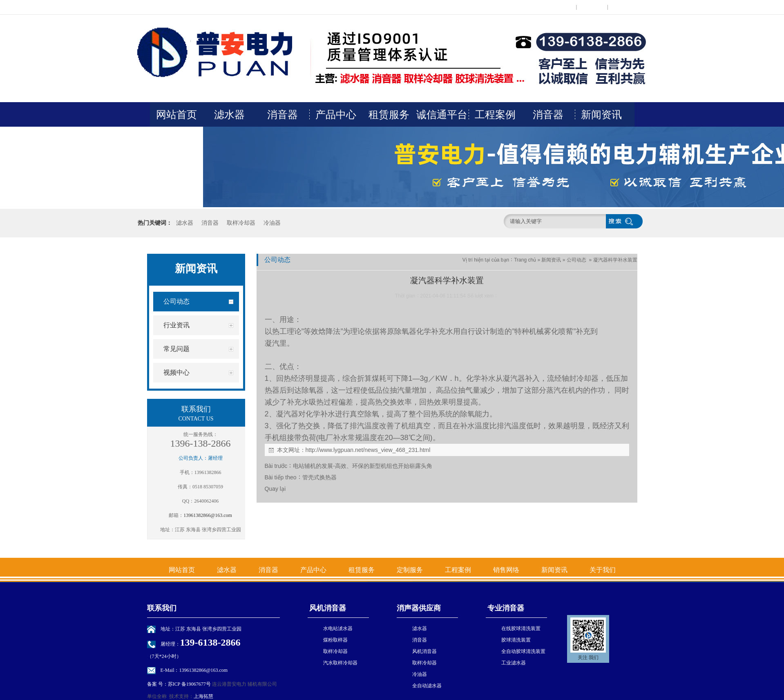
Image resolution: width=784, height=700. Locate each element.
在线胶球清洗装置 (521, 628)
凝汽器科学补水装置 (615, 260)
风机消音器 (327, 608)
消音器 (283, 114)
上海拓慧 (203, 696)
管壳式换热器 (319, 477)
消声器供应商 (419, 608)
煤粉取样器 (335, 640)
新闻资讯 (601, 114)
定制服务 (410, 570)
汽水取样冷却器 (340, 663)
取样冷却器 (241, 223)
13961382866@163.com (208, 515)
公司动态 (576, 260)
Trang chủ (525, 260)
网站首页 (176, 114)
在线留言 (561, 7)
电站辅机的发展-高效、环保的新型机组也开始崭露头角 (363, 466)
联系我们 (592, 7)
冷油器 (272, 223)
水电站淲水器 (338, 628)
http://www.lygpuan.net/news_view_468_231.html (368, 450)
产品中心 (336, 114)
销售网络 (506, 570)
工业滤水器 (514, 663)
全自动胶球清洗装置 (523, 651)
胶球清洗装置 (516, 640)
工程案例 (495, 114)
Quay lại (275, 489)
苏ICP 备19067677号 (189, 684)
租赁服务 (389, 114)
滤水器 (229, 114)
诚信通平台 (442, 114)
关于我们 (176, 139)
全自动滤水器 (427, 686)
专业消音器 (505, 608)
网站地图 (623, 7)
